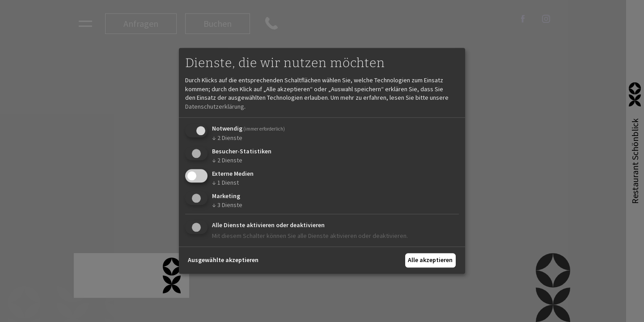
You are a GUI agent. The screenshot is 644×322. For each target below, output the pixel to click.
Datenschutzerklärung (215, 106)
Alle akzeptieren (430, 260)
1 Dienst (225, 182)
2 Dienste (227, 138)
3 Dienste (227, 205)
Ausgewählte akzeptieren (223, 260)
